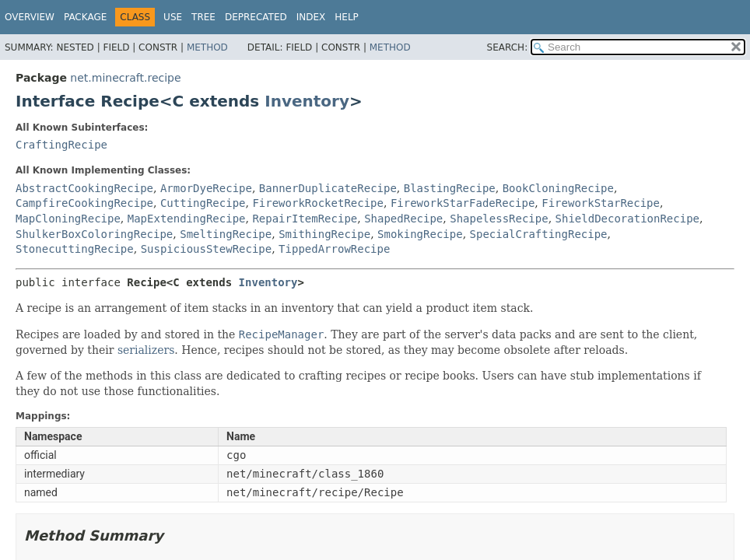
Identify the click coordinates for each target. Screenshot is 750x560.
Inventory (307, 101)
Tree (203, 17)
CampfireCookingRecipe (84, 203)
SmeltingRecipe (226, 234)
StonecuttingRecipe (75, 249)
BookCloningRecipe (558, 188)
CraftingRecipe (61, 145)
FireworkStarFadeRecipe (463, 203)
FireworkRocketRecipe (318, 203)
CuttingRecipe (203, 203)
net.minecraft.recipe (125, 78)
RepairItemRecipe (305, 219)
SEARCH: (508, 47)
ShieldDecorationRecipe (627, 219)
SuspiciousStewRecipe (207, 249)
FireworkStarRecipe (601, 203)
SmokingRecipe (420, 234)
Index (311, 17)
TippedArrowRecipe (334, 249)
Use (173, 17)
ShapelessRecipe (499, 219)
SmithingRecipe (324, 234)
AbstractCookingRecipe (84, 188)
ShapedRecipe (403, 219)
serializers (146, 350)
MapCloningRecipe (68, 219)
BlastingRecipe (450, 188)
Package (85, 17)
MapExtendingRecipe (187, 219)
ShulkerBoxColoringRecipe (94, 234)
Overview (30, 17)
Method (207, 47)
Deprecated (256, 17)
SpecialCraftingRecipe (539, 234)
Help (347, 17)
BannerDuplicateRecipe (328, 188)
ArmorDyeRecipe (206, 188)
